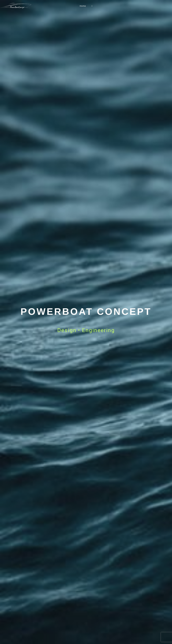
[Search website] (92, 6)
